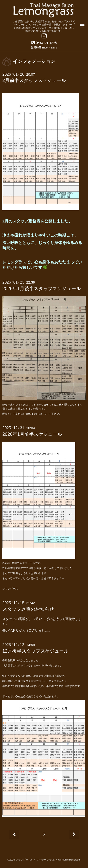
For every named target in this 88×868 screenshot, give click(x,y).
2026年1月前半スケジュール (32, 434)
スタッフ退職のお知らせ (28, 609)
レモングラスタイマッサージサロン (36, 860)
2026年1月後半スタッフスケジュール (42, 288)
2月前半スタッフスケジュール (34, 80)
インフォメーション (34, 61)
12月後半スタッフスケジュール (35, 651)
